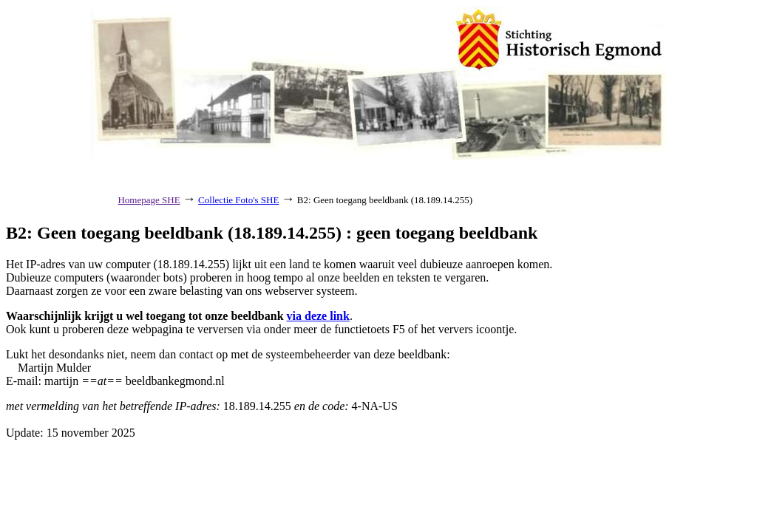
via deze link (318, 316)
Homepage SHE (149, 200)
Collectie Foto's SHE (238, 200)
